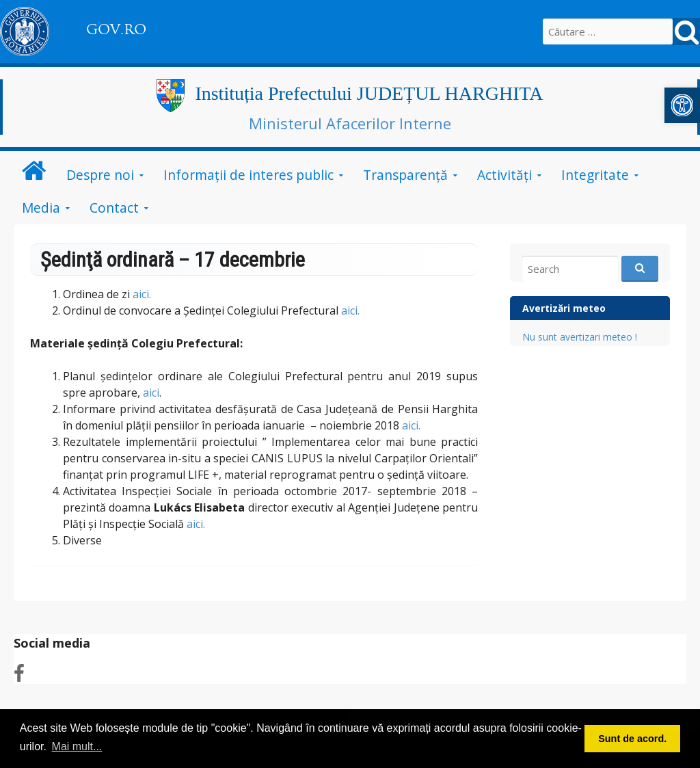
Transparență (405, 175)
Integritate (595, 175)
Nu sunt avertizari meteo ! (580, 337)
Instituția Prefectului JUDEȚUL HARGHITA (369, 93)
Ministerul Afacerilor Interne (350, 123)
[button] (682, 105)
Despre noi (100, 175)
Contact (114, 208)
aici (151, 393)
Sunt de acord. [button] (632, 739)
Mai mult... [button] (77, 746)
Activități (504, 175)
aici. (142, 294)
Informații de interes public (248, 175)
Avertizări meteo (564, 308)
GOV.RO (116, 29)
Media (41, 208)
